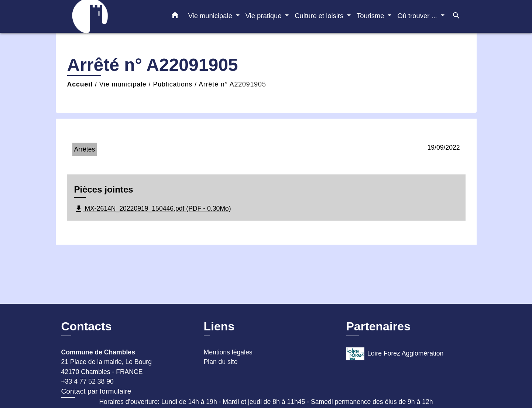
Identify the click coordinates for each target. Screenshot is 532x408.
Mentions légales (228, 352)
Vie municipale (123, 84)
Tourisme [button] (371, 16)
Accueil (80, 84)
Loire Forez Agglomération (395, 354)
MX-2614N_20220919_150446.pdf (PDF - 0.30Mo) (153, 209)
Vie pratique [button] (265, 16)
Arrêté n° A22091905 (232, 84)
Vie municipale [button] (211, 16)
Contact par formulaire (96, 391)
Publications (173, 84)
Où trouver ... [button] (418, 16)
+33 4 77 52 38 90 (87, 381)
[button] (175, 17)
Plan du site (221, 362)
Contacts (87, 326)
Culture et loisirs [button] (320, 16)
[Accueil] (107, 16)
